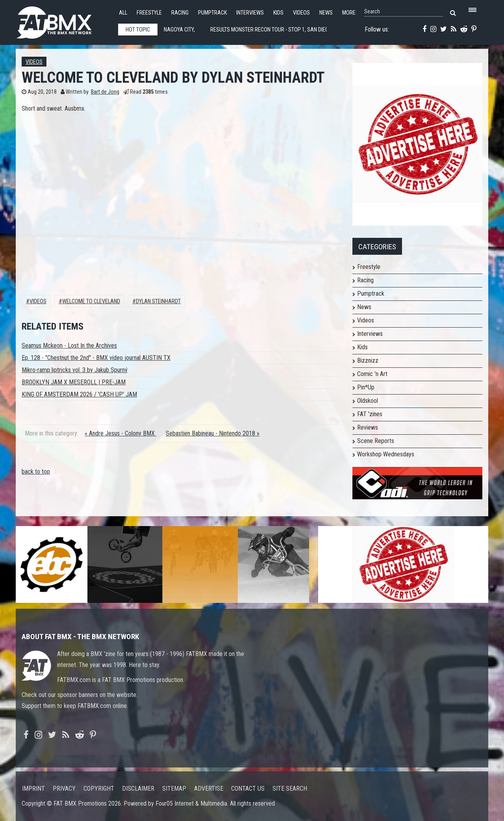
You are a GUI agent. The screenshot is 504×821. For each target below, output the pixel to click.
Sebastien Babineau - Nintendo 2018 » (213, 433)
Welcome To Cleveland (91, 301)
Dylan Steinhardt (158, 301)
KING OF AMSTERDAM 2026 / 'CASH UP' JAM (79, 394)
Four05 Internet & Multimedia (191, 803)
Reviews (368, 427)
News (326, 13)
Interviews (250, 13)
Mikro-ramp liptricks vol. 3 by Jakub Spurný (75, 370)
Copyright (99, 789)
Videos (301, 13)
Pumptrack (212, 13)
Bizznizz (368, 360)
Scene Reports (376, 441)
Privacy (64, 789)
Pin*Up (366, 387)
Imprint (33, 789)
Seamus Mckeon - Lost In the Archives (69, 346)
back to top (36, 472)
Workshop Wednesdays (386, 454)
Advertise (209, 789)
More (349, 13)
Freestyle (149, 13)
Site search (290, 789)
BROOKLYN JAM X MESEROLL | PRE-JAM (74, 382)
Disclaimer (138, 789)
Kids (278, 13)
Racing (180, 13)
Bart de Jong (105, 92)
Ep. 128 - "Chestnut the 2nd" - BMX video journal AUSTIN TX (96, 358)
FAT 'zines (370, 414)
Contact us (248, 789)
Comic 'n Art (372, 374)
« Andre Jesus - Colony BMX (120, 433)
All (123, 13)
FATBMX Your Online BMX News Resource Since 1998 (63, 20)
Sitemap (174, 789)
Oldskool (368, 401)
